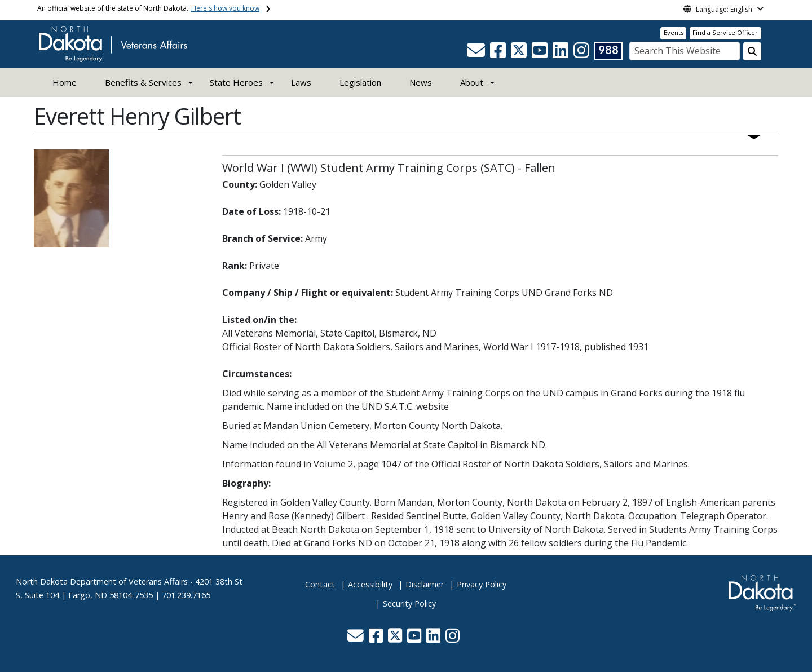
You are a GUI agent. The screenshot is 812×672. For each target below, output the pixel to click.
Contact (320, 584)
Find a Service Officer (725, 32)
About (472, 82)
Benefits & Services (143, 82)
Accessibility (370, 584)
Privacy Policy (482, 584)
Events (674, 32)
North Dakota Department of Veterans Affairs (102, 582)
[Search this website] (752, 51)
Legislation (360, 82)
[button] (477, 54)
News (421, 82)
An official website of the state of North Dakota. (148, 8)
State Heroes (236, 82)
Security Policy (409, 604)
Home (65, 82)
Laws (301, 82)
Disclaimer (425, 584)
